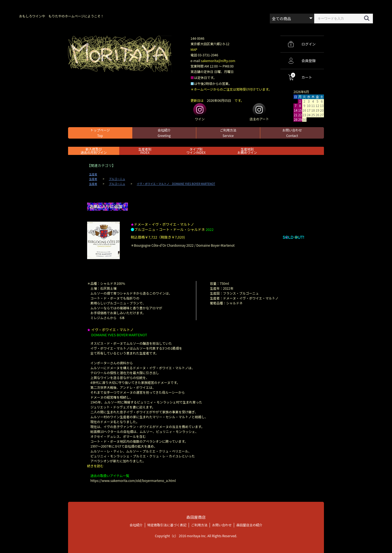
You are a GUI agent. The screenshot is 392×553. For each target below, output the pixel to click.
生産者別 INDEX (145, 151)
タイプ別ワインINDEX (196, 151)
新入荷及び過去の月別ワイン (94, 151)
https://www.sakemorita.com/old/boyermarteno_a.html (133, 480)
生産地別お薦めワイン (247, 151)
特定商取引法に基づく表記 (167, 525)
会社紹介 (164, 133)
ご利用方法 (228, 133)
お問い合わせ (292, 133)
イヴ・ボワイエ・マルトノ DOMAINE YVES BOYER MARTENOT (176, 184)
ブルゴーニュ (117, 179)
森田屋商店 (196, 517)
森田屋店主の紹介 (249, 525)
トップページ (100, 133)
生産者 (93, 174)
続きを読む (95, 466)
